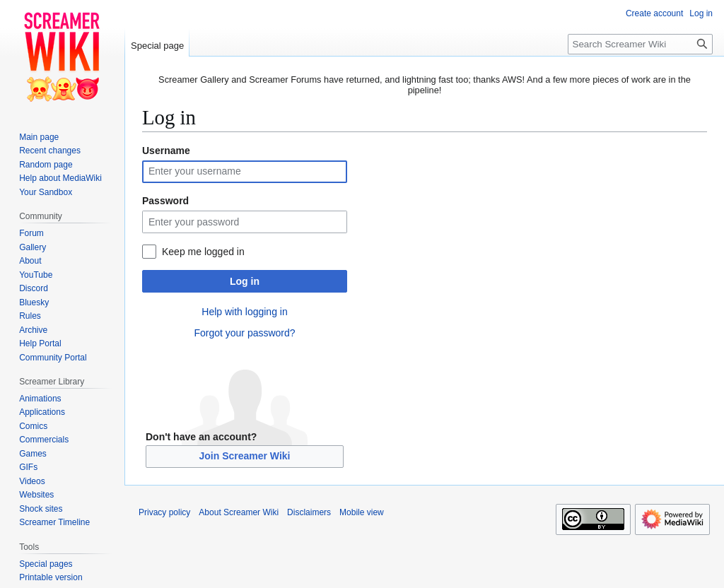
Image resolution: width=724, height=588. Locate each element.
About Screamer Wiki (239, 512)
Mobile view (362, 512)
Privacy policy (164, 512)
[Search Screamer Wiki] (640, 44)
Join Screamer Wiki (244, 456)
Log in (245, 281)
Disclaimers (309, 512)
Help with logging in (244, 312)
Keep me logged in (203, 252)
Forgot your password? (244, 333)
